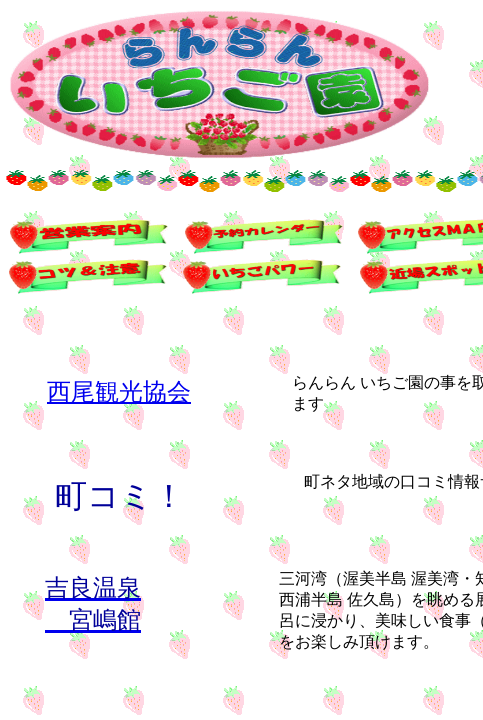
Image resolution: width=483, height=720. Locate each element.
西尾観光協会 (119, 392)
